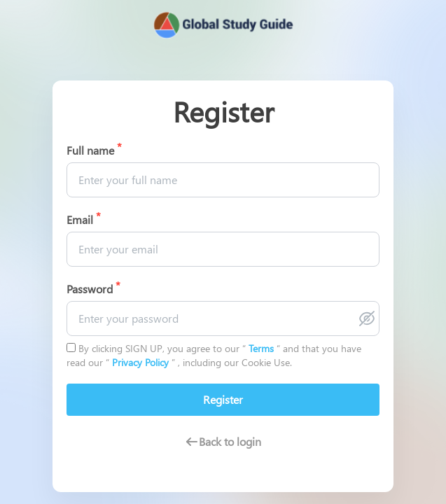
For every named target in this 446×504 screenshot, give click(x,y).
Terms (263, 348)
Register (223, 399)
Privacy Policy (142, 362)
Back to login (223, 441)
